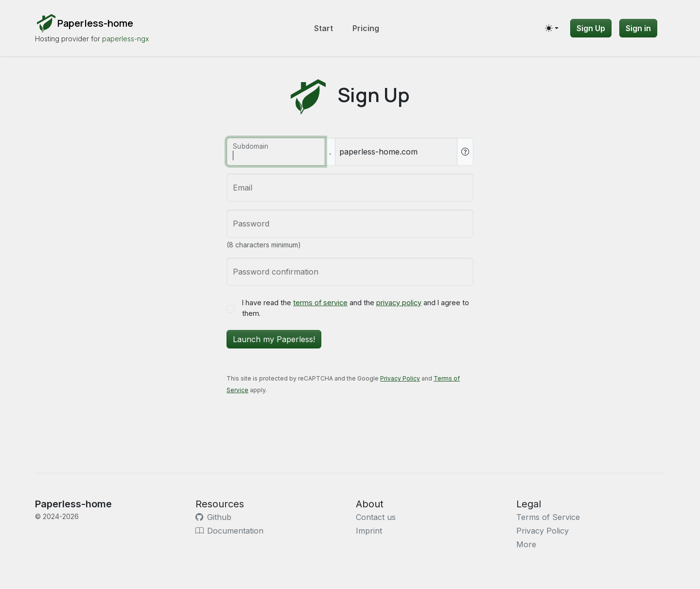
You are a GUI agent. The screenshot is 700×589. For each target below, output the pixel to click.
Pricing (366, 28)
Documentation (229, 531)
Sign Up (591, 28)
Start (324, 28)
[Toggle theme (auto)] (552, 28)
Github (213, 517)
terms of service (320, 303)
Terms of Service (548, 517)
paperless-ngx (125, 39)
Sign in (638, 28)
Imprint (369, 531)
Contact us (376, 517)
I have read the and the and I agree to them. (356, 308)
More (526, 544)
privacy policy (399, 303)
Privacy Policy (400, 378)
